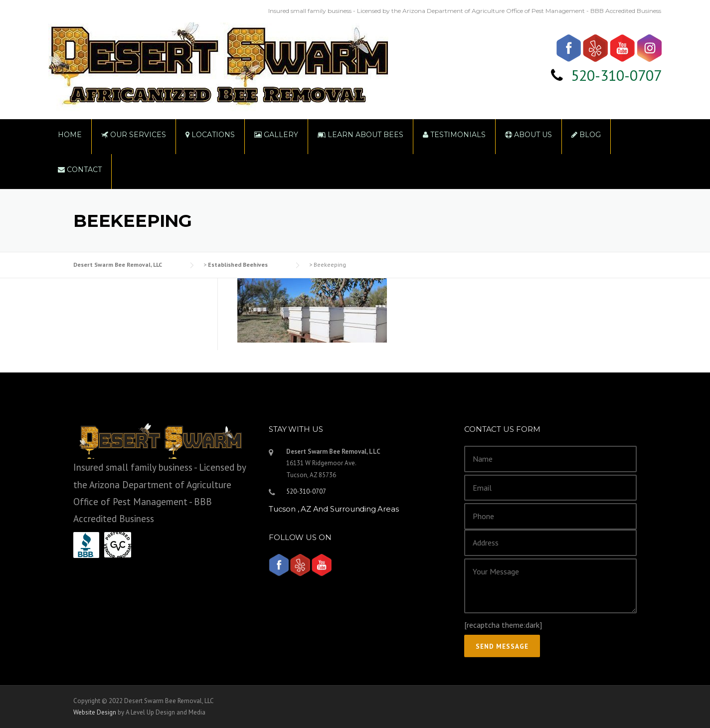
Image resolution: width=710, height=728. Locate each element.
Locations (210, 135)
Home (70, 135)
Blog (586, 135)
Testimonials (454, 135)
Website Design (95, 712)
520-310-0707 (616, 75)
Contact (80, 170)
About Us (529, 135)
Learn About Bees (360, 135)
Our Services (134, 135)
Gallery (276, 135)
